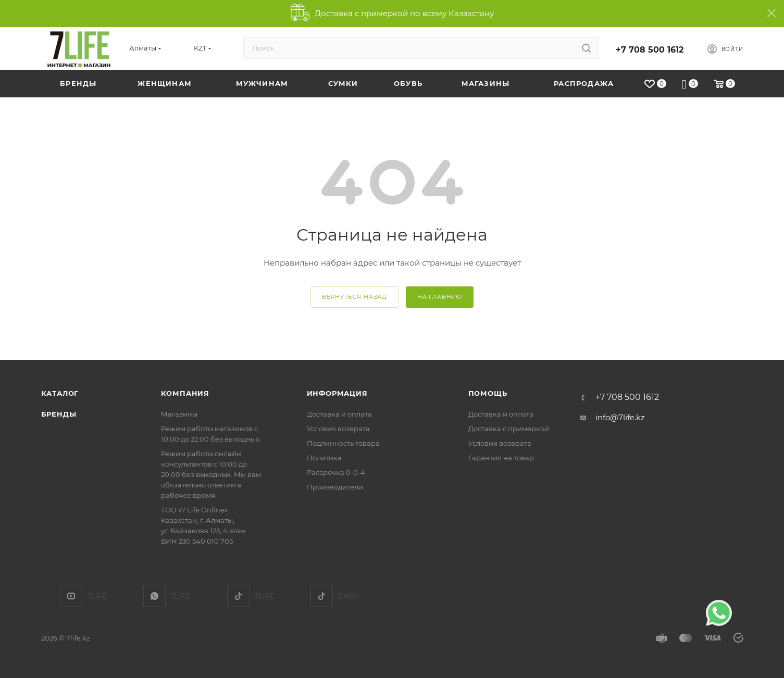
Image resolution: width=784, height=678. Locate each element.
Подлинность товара (343, 443)
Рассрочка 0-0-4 (336, 472)
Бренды (59, 414)
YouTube (71, 596)
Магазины (179, 414)
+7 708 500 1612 (650, 50)
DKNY (322, 596)
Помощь (488, 393)
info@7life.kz (620, 417)
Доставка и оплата (339, 414)
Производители (335, 487)
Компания (185, 393)
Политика (324, 458)
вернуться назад (354, 297)
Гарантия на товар (501, 458)
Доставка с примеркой (509, 429)
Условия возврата (338, 429)
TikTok (238, 596)
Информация (337, 393)
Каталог (60, 393)
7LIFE (154, 596)
